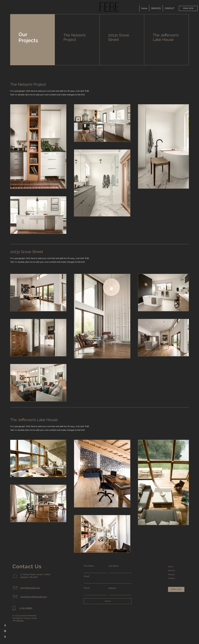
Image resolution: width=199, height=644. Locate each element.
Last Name (113, 566)
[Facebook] (5, 625)
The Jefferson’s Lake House (166, 37)
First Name (89, 566)
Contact (171, 578)
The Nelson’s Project (75, 37)
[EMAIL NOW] (188, 8)
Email (86, 576)
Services (172, 570)
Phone (87, 588)
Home (171, 567)
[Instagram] (5, 631)
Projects (171, 574)
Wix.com (20, 621)
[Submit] (108, 601)
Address (112, 588)
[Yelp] (5, 637)
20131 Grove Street (119, 37)
